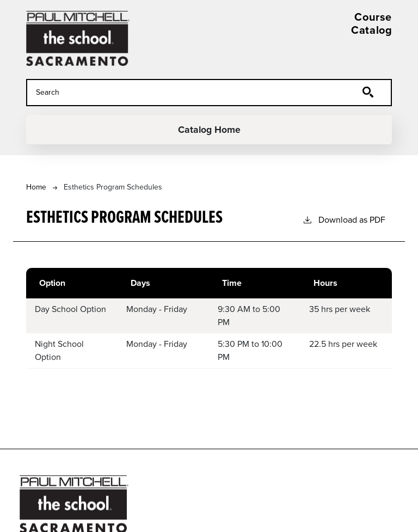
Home (36, 187)
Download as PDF (344, 220)
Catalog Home (209, 130)
